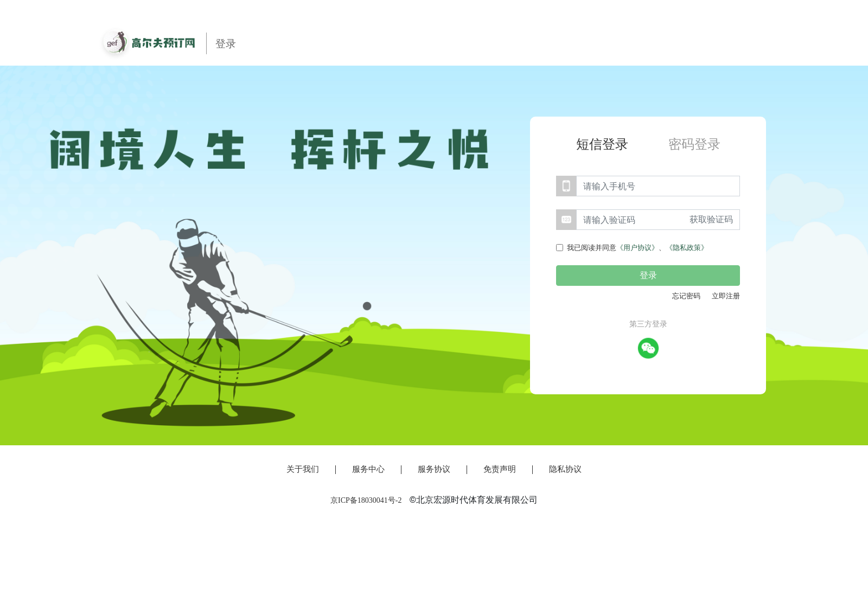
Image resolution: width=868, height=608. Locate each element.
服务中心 (368, 469)
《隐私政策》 (687, 248)
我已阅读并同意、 (637, 248)
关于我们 (303, 469)
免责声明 (500, 469)
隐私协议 (565, 469)
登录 (648, 275)
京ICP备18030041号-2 (366, 500)
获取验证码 (711, 219)
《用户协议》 (637, 248)
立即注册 (726, 296)
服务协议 (434, 469)
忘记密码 (686, 296)
